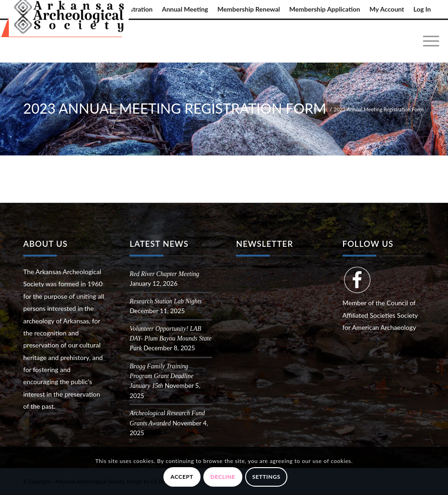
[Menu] (426, 41)
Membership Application (325, 9)
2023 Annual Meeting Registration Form (175, 108)
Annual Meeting (185, 9)
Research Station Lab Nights (166, 301)
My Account (387, 9)
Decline (223, 477)
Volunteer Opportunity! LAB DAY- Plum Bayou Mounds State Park (170, 339)
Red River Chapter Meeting (164, 274)
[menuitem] (185, 9)
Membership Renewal (249, 9)
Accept (182, 477)
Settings (266, 477)
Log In (422, 9)
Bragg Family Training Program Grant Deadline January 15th (162, 376)
